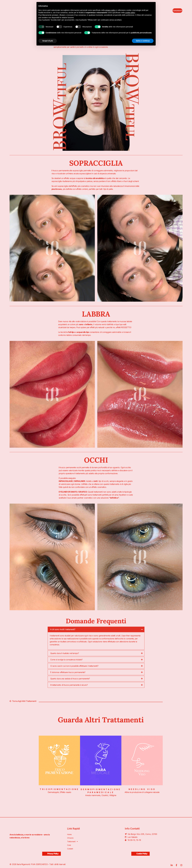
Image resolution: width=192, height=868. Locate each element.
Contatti (70, 846)
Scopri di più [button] (48, 41)
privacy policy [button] (110, 10)
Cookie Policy (140, 851)
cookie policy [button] (130, 13)
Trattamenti (73, 840)
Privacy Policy (52, 851)
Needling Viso (142, 789)
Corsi (69, 843)
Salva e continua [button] (143, 41)
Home (70, 834)
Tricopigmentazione (59, 789)
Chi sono (71, 837)
